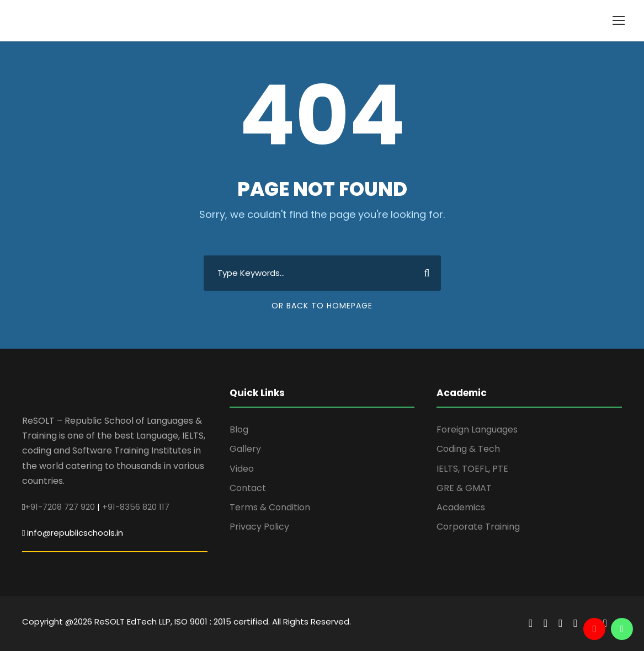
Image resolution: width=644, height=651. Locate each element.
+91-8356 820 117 (136, 507)
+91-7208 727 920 (60, 507)
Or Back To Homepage (322, 306)
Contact (248, 488)
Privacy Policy (259, 527)
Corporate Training (478, 527)
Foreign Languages (477, 429)
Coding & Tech (468, 449)
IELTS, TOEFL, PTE (472, 469)
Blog (239, 429)
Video (242, 469)
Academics (461, 507)
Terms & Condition (270, 507)
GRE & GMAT (464, 488)
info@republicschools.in (75, 533)
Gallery (245, 449)
